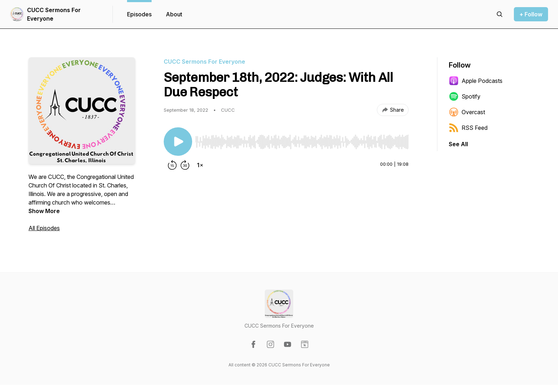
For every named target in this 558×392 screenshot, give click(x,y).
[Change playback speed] (200, 165)
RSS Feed (468, 128)
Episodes (139, 14)
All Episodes (44, 228)
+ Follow (531, 14)
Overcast (467, 112)
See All (458, 144)
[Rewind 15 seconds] (172, 165)
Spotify (465, 96)
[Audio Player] (302, 140)
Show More (44, 211)
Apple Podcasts (476, 81)
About (174, 14)
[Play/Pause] (178, 142)
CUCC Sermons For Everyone (54, 14)
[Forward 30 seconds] (185, 165)
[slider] (302, 142)
